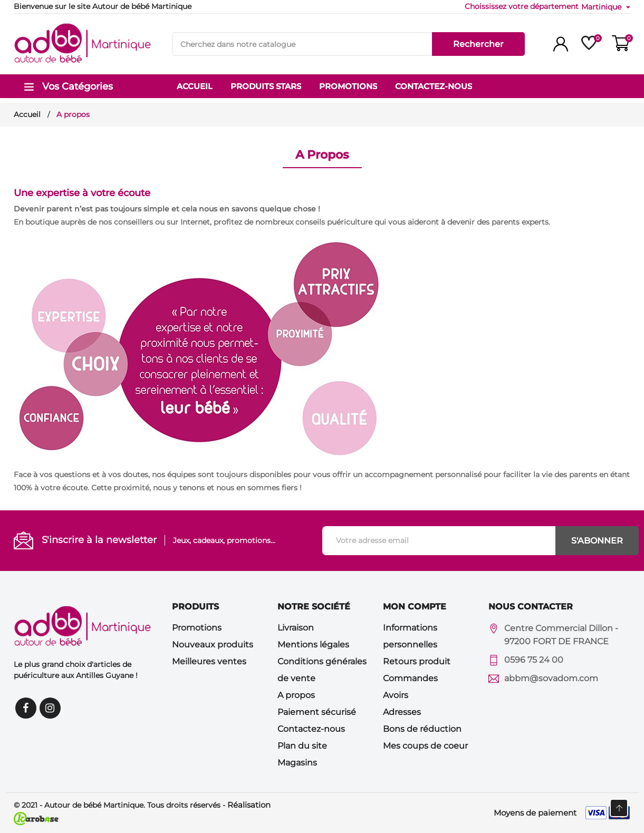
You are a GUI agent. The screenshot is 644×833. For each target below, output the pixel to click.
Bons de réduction (422, 729)
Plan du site (302, 746)
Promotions (197, 628)
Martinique (602, 7)
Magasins (297, 763)
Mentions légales (313, 645)
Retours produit (417, 661)
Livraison (296, 628)
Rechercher (478, 44)
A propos (296, 695)
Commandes (410, 678)
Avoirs (396, 695)
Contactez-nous (311, 729)
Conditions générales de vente (322, 670)
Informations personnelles (410, 636)
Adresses (402, 712)
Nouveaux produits (213, 645)
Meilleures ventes (209, 661)
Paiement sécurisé (317, 712)
